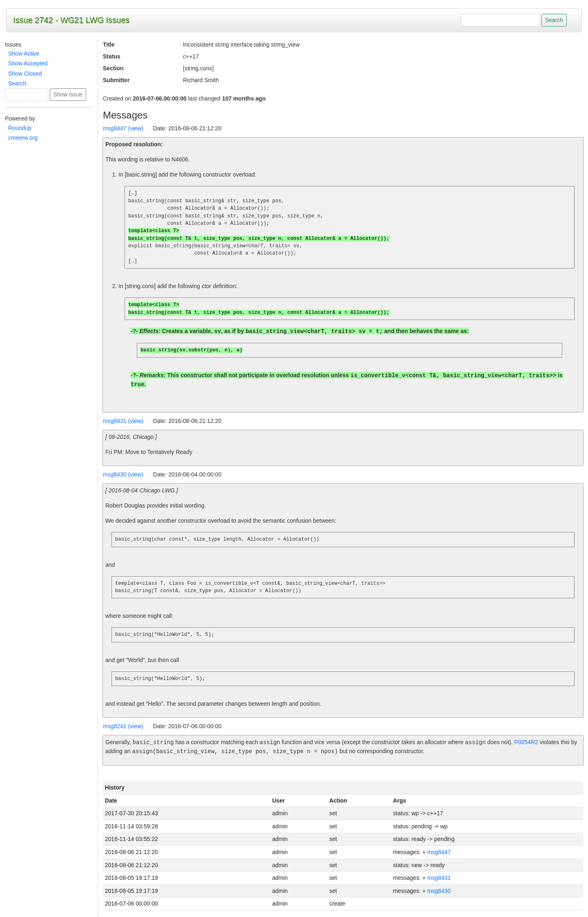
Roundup (20, 128)
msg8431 (439, 878)
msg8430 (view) (123, 474)
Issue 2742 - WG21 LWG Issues (71, 20)
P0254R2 (526, 743)
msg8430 (439, 891)
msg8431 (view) (123, 421)
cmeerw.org (23, 138)
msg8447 (439, 852)
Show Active (24, 54)
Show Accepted (28, 63)
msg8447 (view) (123, 128)
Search (17, 83)
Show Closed (25, 74)
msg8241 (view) (123, 726)
